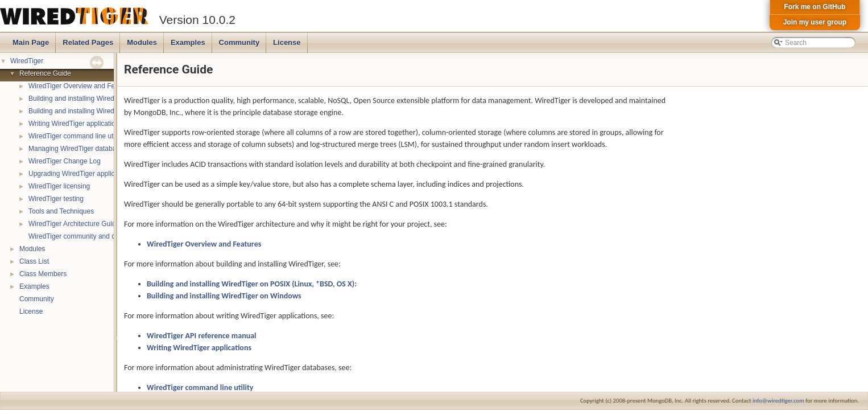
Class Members (43, 274)
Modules (142, 42)
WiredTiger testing (56, 199)
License (287, 42)
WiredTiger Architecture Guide (74, 224)
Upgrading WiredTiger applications (81, 174)
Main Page (31, 42)
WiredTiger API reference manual (202, 336)
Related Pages (88, 42)
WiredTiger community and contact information (99, 236)
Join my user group (815, 22)
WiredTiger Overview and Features (81, 86)
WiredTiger (27, 61)
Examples (188, 42)
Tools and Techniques (61, 211)
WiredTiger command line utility (76, 136)
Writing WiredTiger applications (75, 124)
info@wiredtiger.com (778, 401)
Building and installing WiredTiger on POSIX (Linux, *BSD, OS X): (252, 284)
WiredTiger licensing (59, 186)
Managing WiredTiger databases (78, 149)
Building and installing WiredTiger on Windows (98, 111)
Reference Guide (45, 73)
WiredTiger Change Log (65, 161)
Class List (34, 261)
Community (239, 42)
